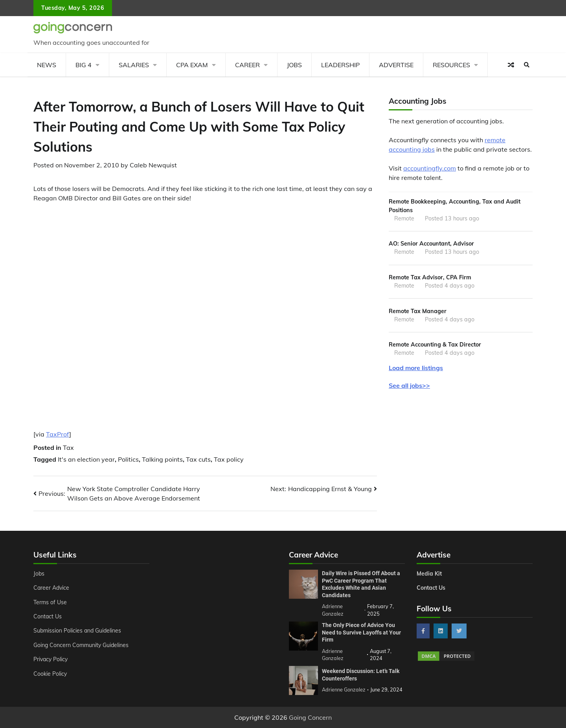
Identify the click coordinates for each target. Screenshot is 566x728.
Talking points (162, 459)
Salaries (134, 65)
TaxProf (58, 434)
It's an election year (86, 459)
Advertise (396, 65)
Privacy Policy (51, 659)
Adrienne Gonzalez (344, 689)
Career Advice (52, 588)
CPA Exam (192, 65)
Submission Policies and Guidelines (78, 631)
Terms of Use (51, 602)
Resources (451, 65)
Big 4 (84, 65)
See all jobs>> (409, 387)
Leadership (340, 65)
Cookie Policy (50, 674)
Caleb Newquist (153, 165)
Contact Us (48, 616)
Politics (128, 459)
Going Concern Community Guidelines (82, 645)
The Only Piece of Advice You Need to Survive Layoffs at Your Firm (361, 632)
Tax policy (229, 459)
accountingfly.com (430, 168)
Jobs (294, 65)
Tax (68, 447)
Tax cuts (198, 459)
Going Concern (310, 717)
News (47, 65)
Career (247, 65)
